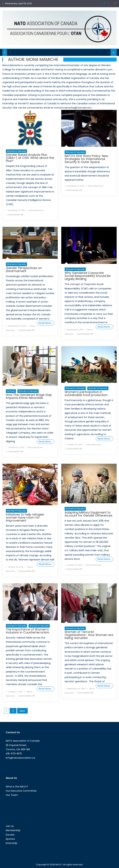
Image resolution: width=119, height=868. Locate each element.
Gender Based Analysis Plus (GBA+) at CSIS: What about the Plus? (30, 158)
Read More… (46, 323)
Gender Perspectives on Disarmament (24, 269)
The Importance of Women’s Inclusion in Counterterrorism (28, 631)
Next (22, 711)
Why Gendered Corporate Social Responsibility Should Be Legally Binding (88, 276)
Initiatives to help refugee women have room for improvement (25, 517)
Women (11, 391)
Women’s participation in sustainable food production (86, 393)
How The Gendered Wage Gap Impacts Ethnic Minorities (29, 396)
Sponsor (10, 839)
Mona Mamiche (36, 210)
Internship (11, 843)
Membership (13, 830)
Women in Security (16, 151)
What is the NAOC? (17, 787)
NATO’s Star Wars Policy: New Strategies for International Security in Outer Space (86, 159)
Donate (10, 835)
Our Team (12, 795)
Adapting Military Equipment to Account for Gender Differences (89, 514)
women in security (75, 388)
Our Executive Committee (21, 791)
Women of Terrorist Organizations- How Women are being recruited (89, 635)
